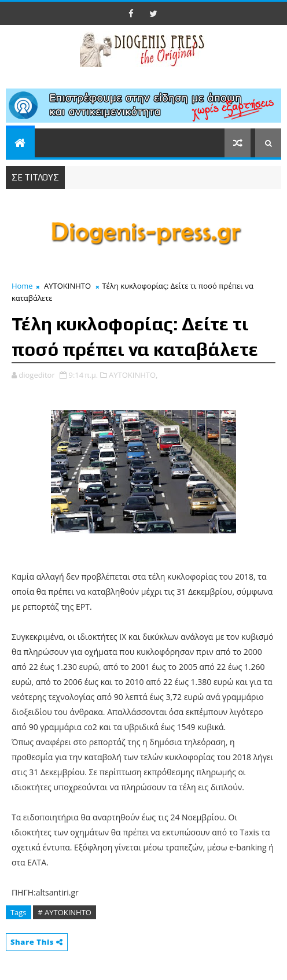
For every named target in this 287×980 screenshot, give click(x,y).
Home (22, 286)
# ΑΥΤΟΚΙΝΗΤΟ (65, 912)
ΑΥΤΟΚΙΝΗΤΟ (67, 286)
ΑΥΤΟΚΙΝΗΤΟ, (133, 375)
